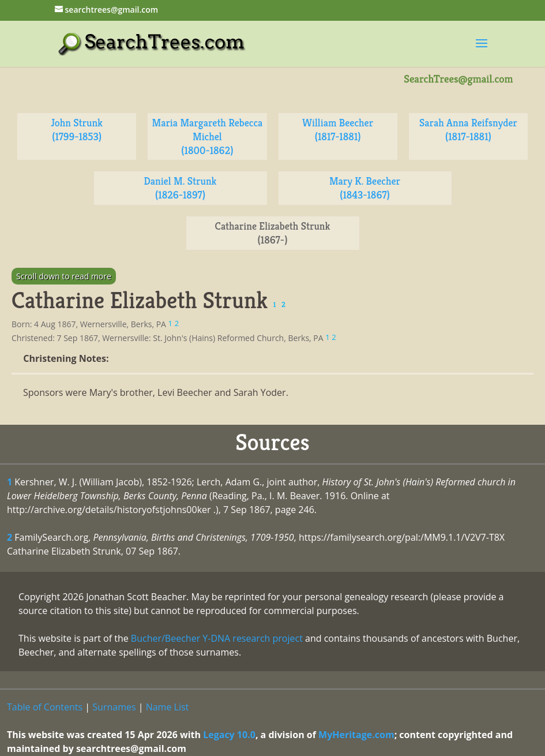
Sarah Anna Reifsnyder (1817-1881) (468, 130)
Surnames (114, 707)
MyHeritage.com (356, 735)
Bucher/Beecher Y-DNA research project (217, 638)
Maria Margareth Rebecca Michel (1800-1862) (207, 136)
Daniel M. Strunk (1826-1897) (181, 188)
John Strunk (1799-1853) (77, 130)
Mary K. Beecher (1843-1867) (365, 188)
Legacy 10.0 (229, 735)
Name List (168, 707)
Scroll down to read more (64, 276)
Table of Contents (45, 707)
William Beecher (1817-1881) (338, 130)
